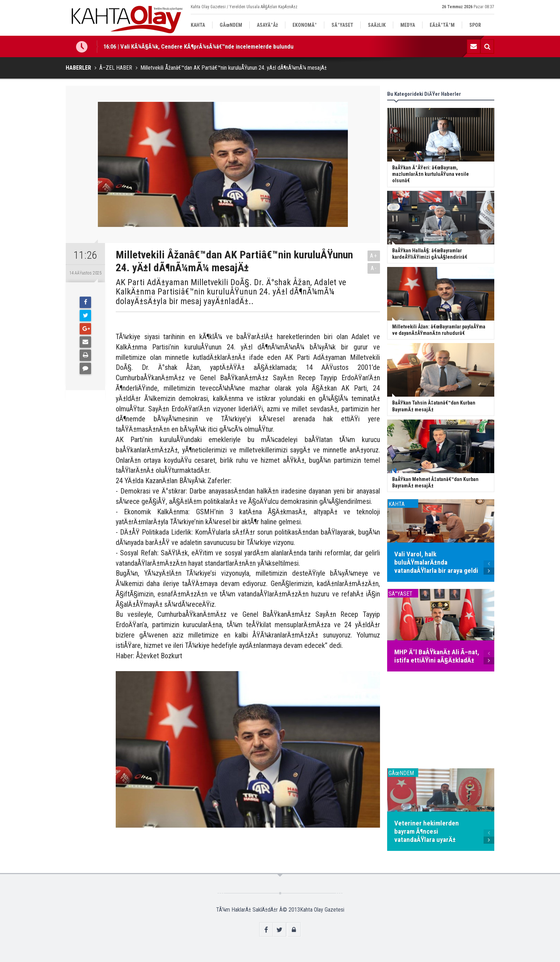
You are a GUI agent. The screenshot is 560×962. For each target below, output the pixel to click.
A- (374, 268)
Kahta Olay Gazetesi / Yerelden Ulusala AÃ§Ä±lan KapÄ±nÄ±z (244, 7)
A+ (374, 256)
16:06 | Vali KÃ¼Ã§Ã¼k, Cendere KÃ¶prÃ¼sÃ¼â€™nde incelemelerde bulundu (198, 46)
